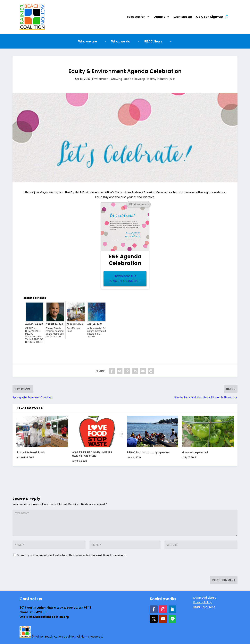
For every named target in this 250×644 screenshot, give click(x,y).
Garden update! (195, 452)
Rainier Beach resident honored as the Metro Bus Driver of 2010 (55, 332)
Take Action (136, 17)
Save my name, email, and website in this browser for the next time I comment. (72, 555)
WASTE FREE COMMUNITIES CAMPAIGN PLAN (92, 454)
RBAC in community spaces (148, 452)
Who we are (88, 42)
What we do (121, 42)
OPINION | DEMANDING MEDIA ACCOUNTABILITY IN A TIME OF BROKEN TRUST (34, 335)
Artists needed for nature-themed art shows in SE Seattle (97, 332)
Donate (159, 17)
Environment (101, 79)
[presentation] (39, 568)
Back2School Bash (73, 330)
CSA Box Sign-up (209, 17)
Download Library (205, 598)
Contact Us (183, 17)
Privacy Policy (203, 602)
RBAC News (153, 42)
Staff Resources (204, 607)
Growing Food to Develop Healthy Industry (139, 79)
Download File (125, 279)
